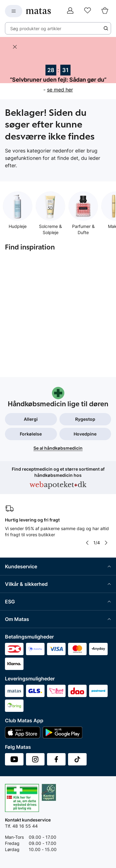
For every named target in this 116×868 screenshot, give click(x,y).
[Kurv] (105, 11)
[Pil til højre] (106, 543)
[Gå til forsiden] (38, 11)
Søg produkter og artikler (36, 28)
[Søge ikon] (106, 28)
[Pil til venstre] (87, 543)
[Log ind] (70, 11)
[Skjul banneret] (15, 47)
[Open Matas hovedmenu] (14, 11)
